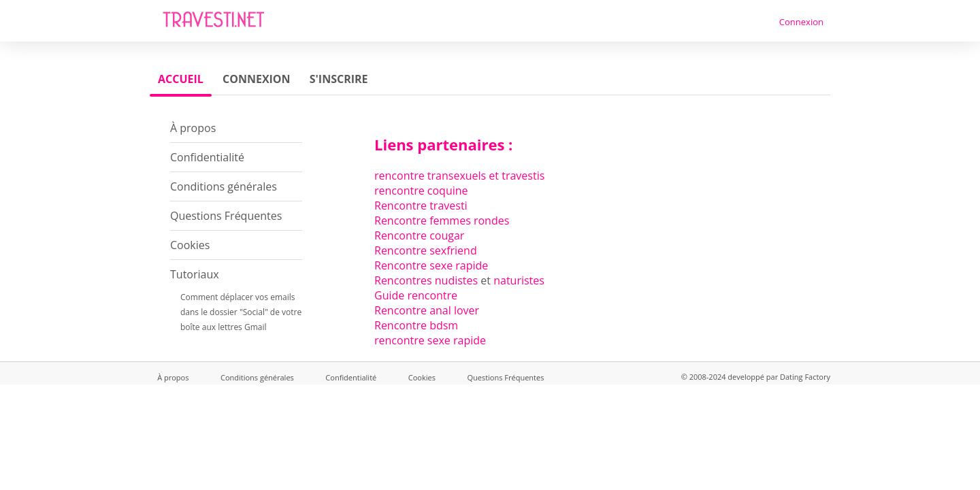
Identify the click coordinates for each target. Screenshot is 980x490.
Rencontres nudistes (426, 280)
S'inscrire (339, 79)
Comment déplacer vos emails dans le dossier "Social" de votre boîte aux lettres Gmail (241, 312)
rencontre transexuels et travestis (459, 176)
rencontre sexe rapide (430, 340)
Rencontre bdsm (416, 325)
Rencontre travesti (421, 206)
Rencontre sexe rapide (431, 265)
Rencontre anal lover (427, 310)
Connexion (801, 22)
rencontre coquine (421, 191)
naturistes (519, 280)
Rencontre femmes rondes (442, 220)
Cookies (190, 245)
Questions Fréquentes (226, 216)
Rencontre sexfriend (426, 250)
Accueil (181, 79)
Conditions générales (224, 186)
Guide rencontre (416, 295)
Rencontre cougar (419, 235)
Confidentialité (207, 157)
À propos (193, 128)
